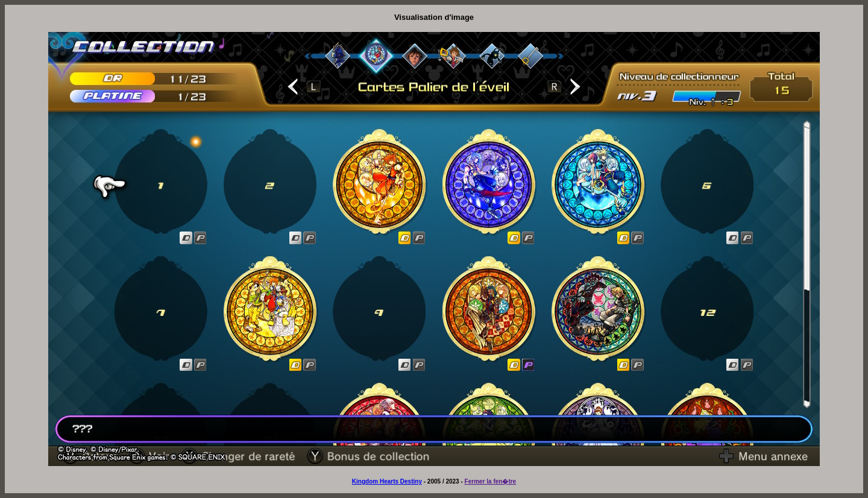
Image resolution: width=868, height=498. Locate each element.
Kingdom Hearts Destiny (387, 481)
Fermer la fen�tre (491, 481)
